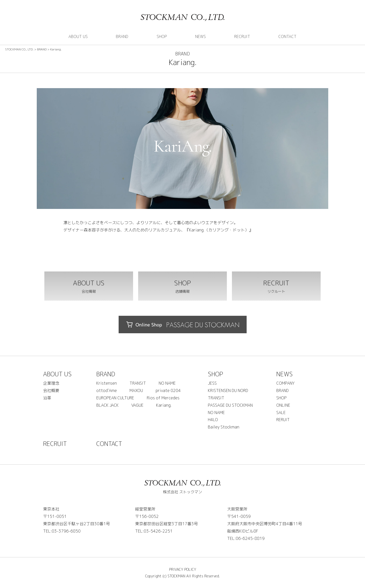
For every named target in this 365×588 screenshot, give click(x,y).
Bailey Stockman (224, 427)
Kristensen (107, 383)
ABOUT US (78, 36)
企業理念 (51, 383)
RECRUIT (242, 36)
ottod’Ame (107, 390)
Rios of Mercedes (163, 398)
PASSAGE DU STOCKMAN (230, 405)
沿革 (47, 398)
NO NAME (167, 383)
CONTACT (287, 36)
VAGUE (137, 405)
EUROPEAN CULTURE (115, 398)
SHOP (162, 36)
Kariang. (164, 405)
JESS (212, 383)
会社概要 (51, 390)
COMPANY (285, 383)
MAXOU (136, 390)
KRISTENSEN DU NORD (228, 390)
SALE (281, 413)
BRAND (122, 36)
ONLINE (283, 405)
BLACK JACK (107, 405)
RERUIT (283, 420)
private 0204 (168, 390)
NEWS (200, 36)
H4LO (213, 420)
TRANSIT (138, 383)
